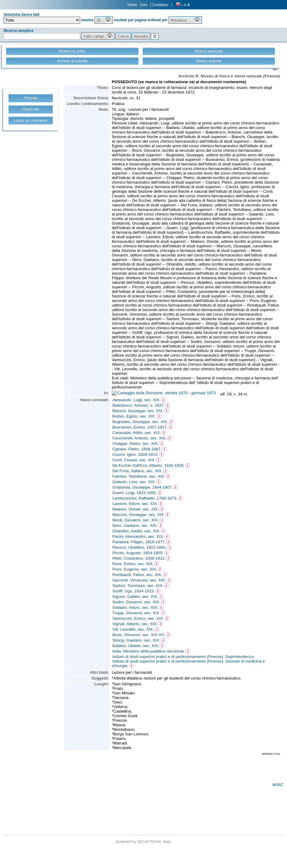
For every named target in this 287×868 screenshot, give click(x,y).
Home (132, 5)
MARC (278, 785)
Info (145, 5)
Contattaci (160, 5)
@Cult (144, 841)
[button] (104, 20)
